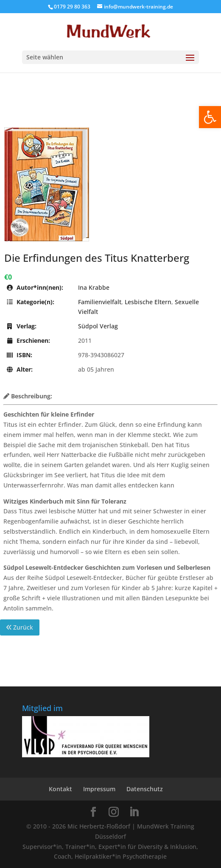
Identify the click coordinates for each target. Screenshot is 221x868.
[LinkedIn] (134, 812)
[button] (210, 117)
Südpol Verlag (98, 326)
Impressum (99, 789)
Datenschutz (145, 789)
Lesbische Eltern (148, 302)
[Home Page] (110, 31)
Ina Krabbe (94, 287)
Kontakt (60, 789)
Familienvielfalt (100, 302)
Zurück (20, 627)
